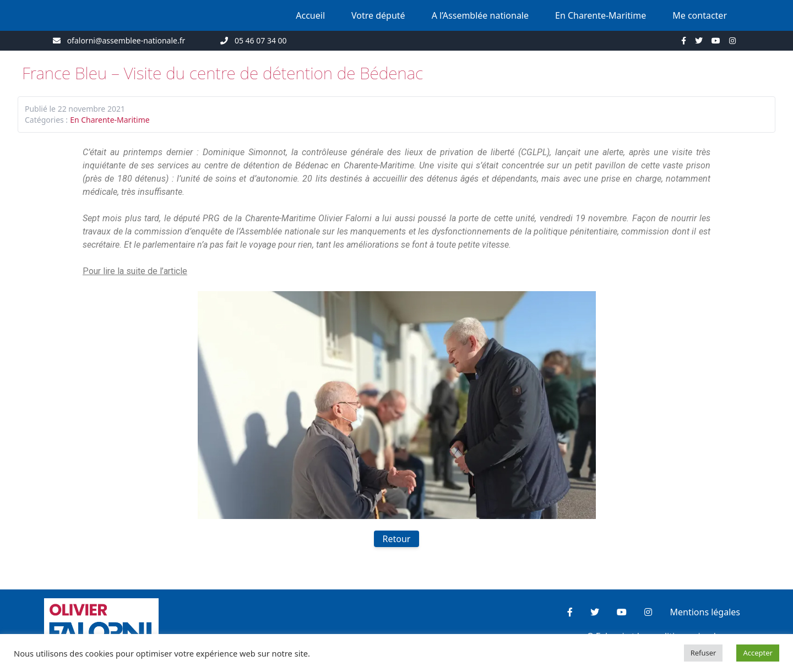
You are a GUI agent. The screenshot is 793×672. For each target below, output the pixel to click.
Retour (397, 539)
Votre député (378, 15)
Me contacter (700, 15)
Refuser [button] (704, 653)
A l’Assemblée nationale (480, 15)
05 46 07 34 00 (261, 40)
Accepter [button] (758, 653)
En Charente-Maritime (601, 15)
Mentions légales (705, 612)
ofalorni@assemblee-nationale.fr (126, 40)
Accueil (310, 15)
